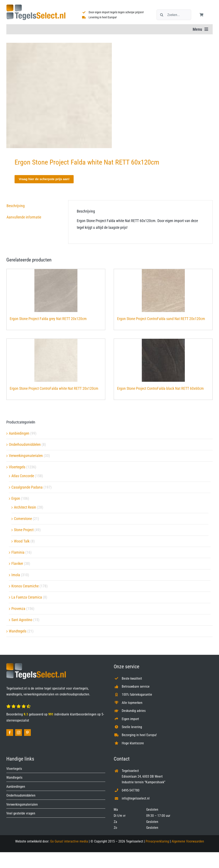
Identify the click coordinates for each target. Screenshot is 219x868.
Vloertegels (17, 467)
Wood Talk (22, 541)
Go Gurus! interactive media (69, 841)
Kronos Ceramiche (25, 586)
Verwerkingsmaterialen (26, 456)
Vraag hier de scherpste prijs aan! (44, 179)
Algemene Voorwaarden (188, 841)
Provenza (18, 609)
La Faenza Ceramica (27, 597)
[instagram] (19, 733)
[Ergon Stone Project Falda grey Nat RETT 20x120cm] (56, 291)
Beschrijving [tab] (16, 206)
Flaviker (17, 563)
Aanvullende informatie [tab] (24, 217)
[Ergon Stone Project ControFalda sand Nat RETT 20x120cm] (163, 291)
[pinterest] (27, 733)
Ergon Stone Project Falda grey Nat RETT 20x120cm (48, 319)
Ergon (16, 498)
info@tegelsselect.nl (136, 798)
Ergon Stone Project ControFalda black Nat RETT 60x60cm (160, 388)
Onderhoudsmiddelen (25, 444)
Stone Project (24, 530)
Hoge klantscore (133, 743)
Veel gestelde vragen (21, 813)
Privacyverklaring (157, 841)
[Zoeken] (162, 15)
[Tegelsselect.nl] (36, 6)
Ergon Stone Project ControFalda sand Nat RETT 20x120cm (161, 319)
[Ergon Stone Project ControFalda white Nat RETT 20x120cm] (56, 360)
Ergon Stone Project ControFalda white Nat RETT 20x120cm (54, 388)
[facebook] (10, 733)
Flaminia (18, 552)
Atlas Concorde (23, 476)
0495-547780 (131, 790)
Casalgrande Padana (27, 487)
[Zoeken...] (174, 15)
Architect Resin (25, 507)
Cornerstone (23, 519)
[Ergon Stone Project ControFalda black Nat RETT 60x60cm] (163, 360)
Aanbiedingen (19, 433)
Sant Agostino (22, 620)
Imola (16, 575)
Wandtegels (18, 631)
